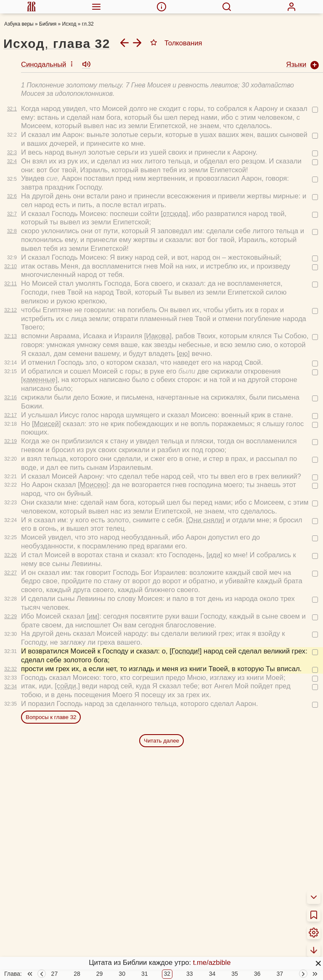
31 (145, 974)
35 (235, 974)
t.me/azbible (212, 963)
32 (167, 974)
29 (100, 974)
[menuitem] (32, 7)
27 (55, 974)
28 (77, 974)
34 (212, 974)
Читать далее (161, 721)
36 (257, 974)
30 (122, 974)
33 (190, 974)
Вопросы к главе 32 (51, 698)
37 (280, 974)
